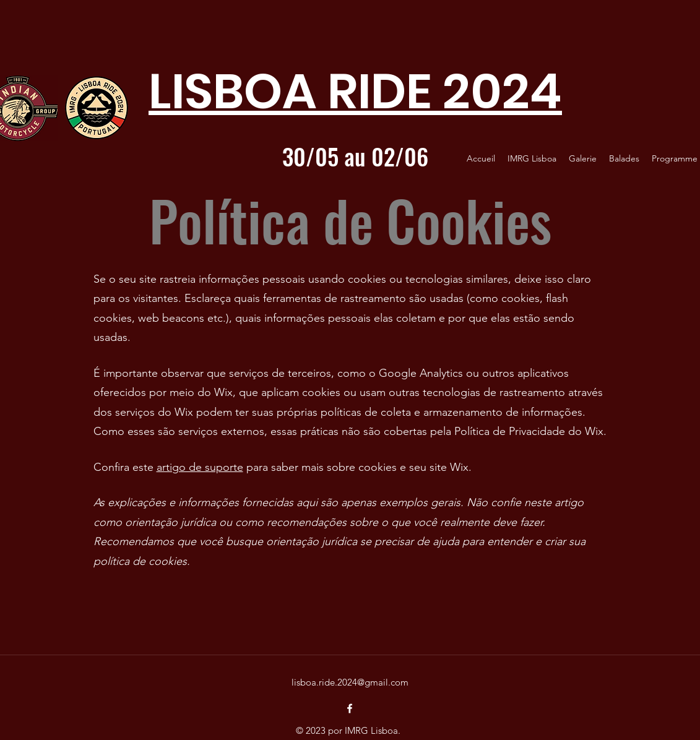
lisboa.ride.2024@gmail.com (350, 682)
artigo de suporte (200, 467)
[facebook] (350, 708)
